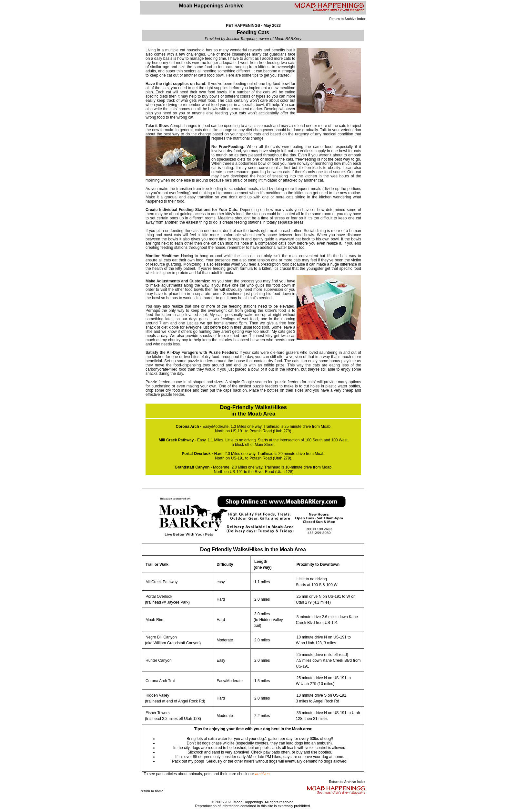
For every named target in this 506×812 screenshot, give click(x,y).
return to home (152, 791)
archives (263, 774)
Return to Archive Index (348, 19)
